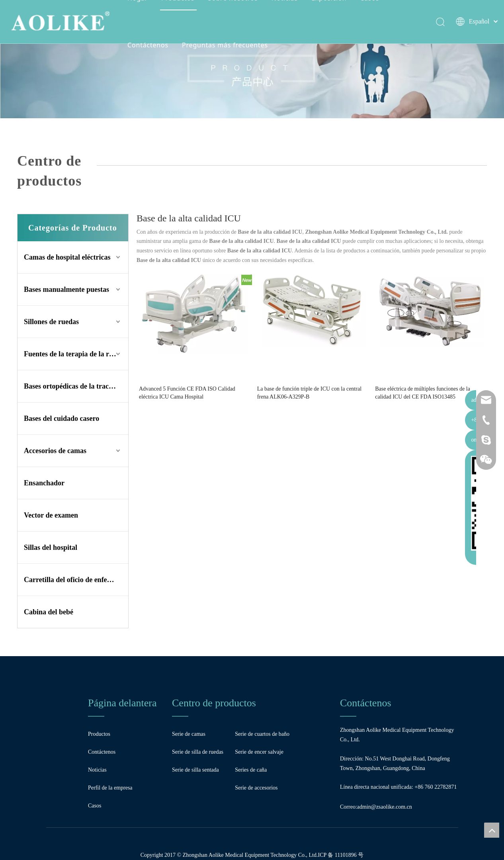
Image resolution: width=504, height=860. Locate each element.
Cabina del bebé (49, 612)
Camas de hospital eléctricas (67, 257)
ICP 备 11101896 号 (341, 855)
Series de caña (251, 770)
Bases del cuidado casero (62, 418)
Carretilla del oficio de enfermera (75, 580)
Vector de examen (51, 515)
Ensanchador (44, 483)
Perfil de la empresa (110, 788)
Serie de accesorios (256, 788)
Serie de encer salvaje (259, 752)
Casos (95, 806)
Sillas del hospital (51, 547)
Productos (99, 734)
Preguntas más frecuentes (227, 45)
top (492, 830)
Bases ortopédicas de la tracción (73, 386)
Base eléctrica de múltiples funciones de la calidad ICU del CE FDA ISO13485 (423, 393)
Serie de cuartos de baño (262, 734)
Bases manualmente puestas (66, 289)
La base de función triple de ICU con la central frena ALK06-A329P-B (309, 393)
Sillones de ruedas (51, 322)
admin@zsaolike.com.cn (385, 807)
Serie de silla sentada (195, 770)
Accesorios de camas (55, 451)
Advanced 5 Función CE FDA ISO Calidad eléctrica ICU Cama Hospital (187, 393)
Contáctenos (149, 45)
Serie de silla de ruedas (198, 752)
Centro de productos (214, 703)
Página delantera (122, 703)
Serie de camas (189, 734)
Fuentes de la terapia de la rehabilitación (76, 354)
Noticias (97, 770)
